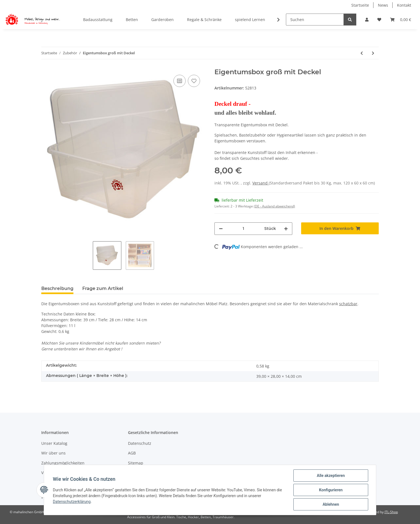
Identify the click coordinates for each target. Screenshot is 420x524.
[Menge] (244, 229)
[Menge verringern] (221, 229)
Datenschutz (140, 443)
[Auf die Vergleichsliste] (180, 81)
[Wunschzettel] (379, 20)
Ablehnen (331, 504)
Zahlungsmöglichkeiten (63, 463)
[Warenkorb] (401, 20)
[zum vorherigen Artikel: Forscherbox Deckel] (362, 53)
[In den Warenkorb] (340, 228)
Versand (261, 183)
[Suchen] (315, 20)
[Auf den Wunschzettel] (194, 81)
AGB (132, 453)
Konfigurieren (331, 490)
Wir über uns (53, 453)
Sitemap (136, 463)
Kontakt (404, 5)
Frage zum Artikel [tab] (103, 288)
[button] (367, 20)
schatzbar (348, 304)
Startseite (360, 5)
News (383, 5)
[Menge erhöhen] (286, 229)
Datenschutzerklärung (72, 502)
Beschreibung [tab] (57, 288)
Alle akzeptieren (331, 476)
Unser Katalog (54, 443)
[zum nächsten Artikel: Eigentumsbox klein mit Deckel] (373, 53)
